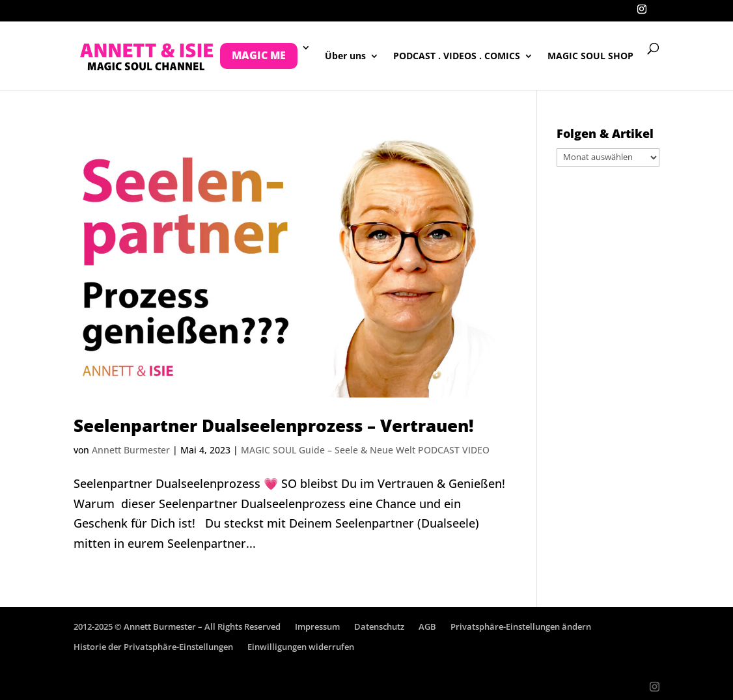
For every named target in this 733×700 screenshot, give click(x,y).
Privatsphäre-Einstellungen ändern (521, 626)
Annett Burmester (131, 450)
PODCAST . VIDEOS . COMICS (457, 57)
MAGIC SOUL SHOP (590, 57)
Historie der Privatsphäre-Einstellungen (153, 647)
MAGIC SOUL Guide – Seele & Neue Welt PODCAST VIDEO (365, 450)
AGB (427, 626)
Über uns (345, 57)
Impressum (317, 626)
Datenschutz (379, 626)
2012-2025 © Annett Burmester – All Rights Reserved (177, 626)
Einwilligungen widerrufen (301, 647)
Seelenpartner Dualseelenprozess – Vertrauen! (274, 425)
